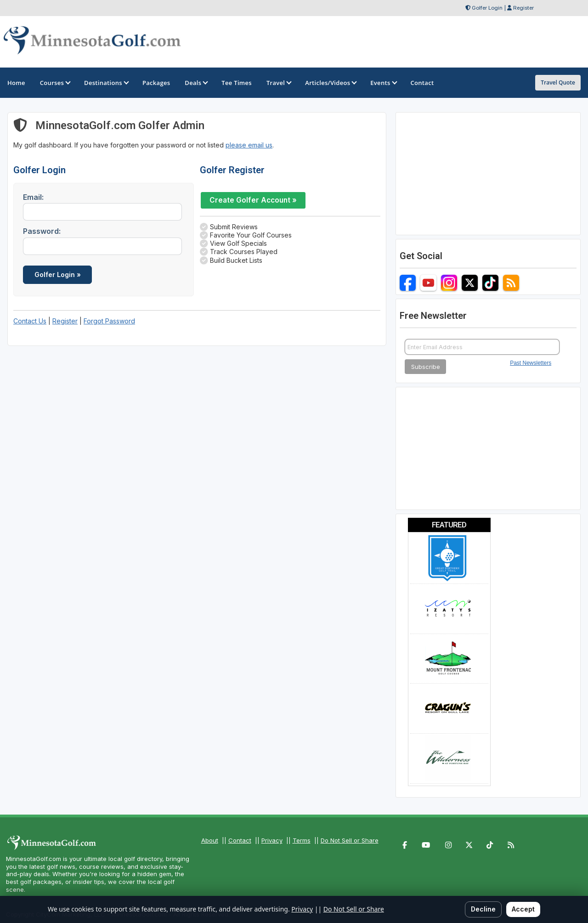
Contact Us (30, 321)
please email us (249, 145)
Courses (55, 83)
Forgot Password (109, 321)
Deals (196, 83)
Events (383, 83)
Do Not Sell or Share (350, 840)
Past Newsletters (531, 363)
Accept (523, 909)
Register (523, 8)
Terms (302, 840)
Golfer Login (487, 8)
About (210, 840)
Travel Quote (558, 82)
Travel (278, 83)
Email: (33, 197)
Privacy (272, 840)
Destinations (106, 83)
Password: (42, 231)
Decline (483, 909)
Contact (240, 840)
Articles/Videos (330, 83)
